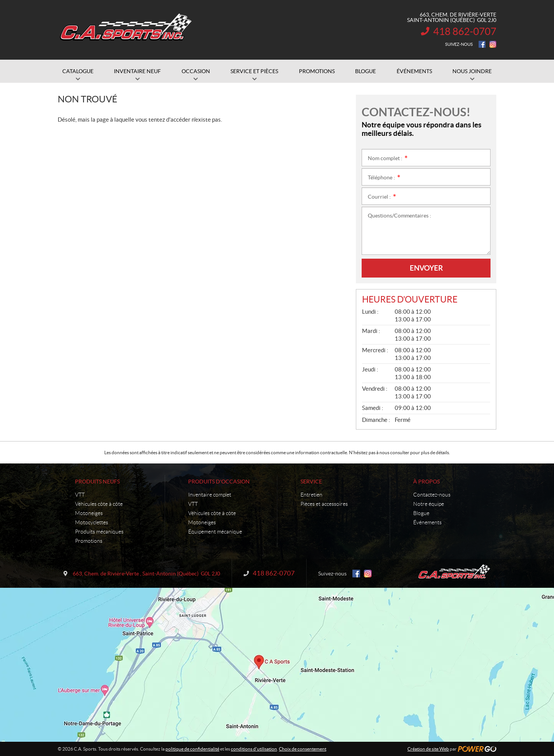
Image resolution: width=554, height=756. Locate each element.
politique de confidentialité (192, 749)
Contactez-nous (432, 495)
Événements (427, 522)
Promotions (89, 541)
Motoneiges (89, 513)
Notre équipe (429, 504)
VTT (80, 495)
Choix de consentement (303, 749)
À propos (426, 482)
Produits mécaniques (99, 532)
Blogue (421, 513)
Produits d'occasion (219, 482)
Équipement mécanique (215, 532)
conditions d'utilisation (254, 749)
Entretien (311, 495)
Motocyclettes (92, 522)
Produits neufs (97, 482)
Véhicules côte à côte (99, 504)
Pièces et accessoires (324, 504)
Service (311, 482)
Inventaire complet (210, 495)
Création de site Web (428, 749)
